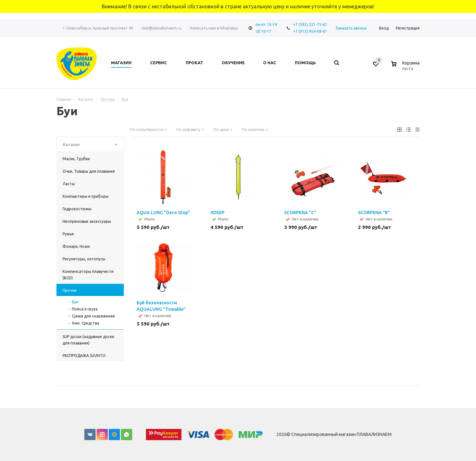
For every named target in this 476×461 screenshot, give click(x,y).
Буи (75, 302)
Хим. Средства (85, 323)
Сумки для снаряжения (93, 316)
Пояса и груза (85, 309)
